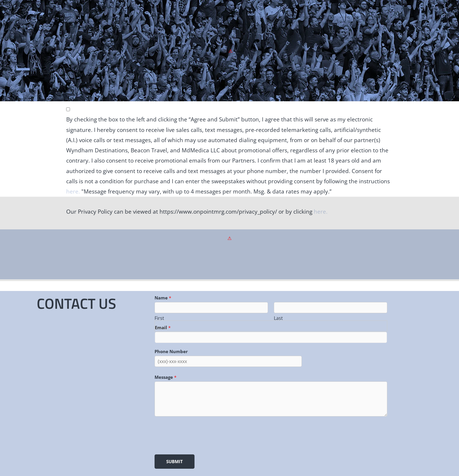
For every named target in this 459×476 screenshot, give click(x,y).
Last (278, 318)
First (159, 318)
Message (165, 377)
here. (73, 191)
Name (163, 298)
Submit (175, 461)
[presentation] (199, 434)
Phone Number (171, 351)
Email (163, 327)
